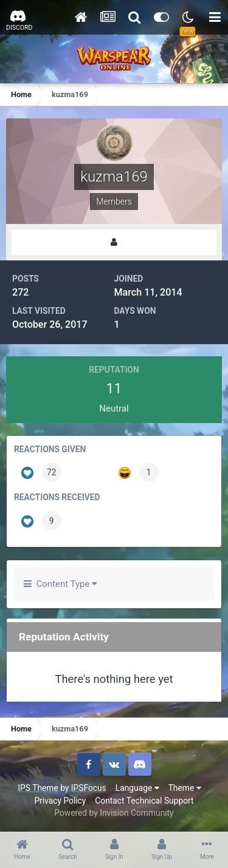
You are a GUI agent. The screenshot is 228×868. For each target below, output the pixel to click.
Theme (185, 788)
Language (137, 788)
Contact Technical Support (144, 801)
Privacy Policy (60, 801)
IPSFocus (89, 788)
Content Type (60, 584)
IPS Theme (38, 788)
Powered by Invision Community (114, 813)
